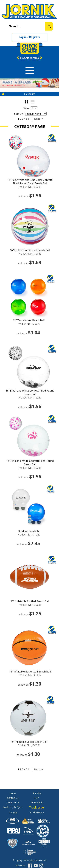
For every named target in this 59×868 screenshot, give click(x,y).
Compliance (13, 802)
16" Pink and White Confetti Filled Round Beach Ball (30, 463)
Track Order (29, 58)
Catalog (13, 812)
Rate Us (37, 793)
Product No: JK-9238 (30, 468)
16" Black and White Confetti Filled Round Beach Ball (30, 392)
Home (13, 793)
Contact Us (13, 798)
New (37, 798)
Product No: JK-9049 (30, 254)
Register (35, 37)
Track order (37, 807)
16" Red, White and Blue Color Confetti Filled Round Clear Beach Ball (30, 182)
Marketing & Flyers (13, 807)
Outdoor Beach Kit (29, 531)
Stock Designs (37, 812)
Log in (23, 37)
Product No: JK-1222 (29, 535)
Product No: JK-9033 (29, 745)
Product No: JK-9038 (30, 605)
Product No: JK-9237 (30, 398)
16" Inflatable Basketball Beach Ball (30, 672)
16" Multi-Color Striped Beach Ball (30, 250)
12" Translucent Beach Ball (29, 320)
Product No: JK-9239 (30, 187)
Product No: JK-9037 (30, 675)
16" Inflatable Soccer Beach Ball (29, 742)
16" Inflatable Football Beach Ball (30, 601)
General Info (37, 802)
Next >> (39, 119)
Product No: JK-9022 (29, 324)
